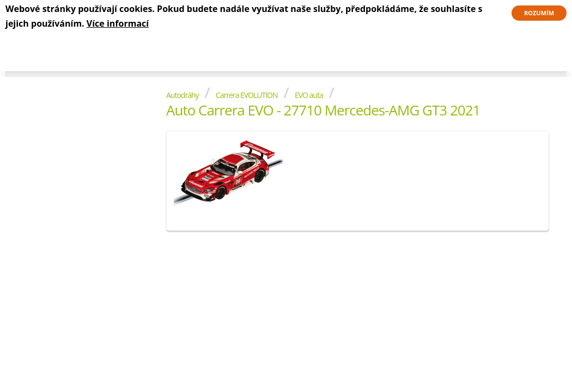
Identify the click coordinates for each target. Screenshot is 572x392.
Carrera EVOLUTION (247, 95)
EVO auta (309, 95)
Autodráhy (182, 95)
